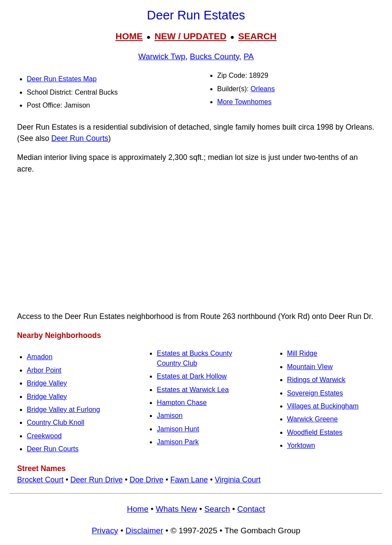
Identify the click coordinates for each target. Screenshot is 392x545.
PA (249, 56)
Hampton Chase (182, 403)
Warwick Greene (313, 419)
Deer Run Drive (96, 480)
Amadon (40, 357)
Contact (251, 509)
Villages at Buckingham (323, 406)
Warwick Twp (162, 56)
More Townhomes (244, 102)
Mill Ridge (302, 353)
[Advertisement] (196, 243)
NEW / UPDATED (190, 36)
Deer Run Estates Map (62, 79)
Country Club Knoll (55, 422)
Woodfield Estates (315, 432)
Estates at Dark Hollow (192, 376)
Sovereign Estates (315, 393)
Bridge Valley (47, 383)
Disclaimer (144, 531)
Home (138, 509)
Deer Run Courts (80, 138)
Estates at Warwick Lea (193, 390)
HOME (129, 36)
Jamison (170, 416)
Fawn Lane (189, 480)
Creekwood (44, 436)
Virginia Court (237, 480)
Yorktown (301, 445)
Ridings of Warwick (316, 380)
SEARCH (258, 36)
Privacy (105, 531)
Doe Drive (146, 480)
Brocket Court (41, 480)
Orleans (262, 89)
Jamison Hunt (178, 429)
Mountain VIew (310, 367)
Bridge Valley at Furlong (63, 410)
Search (217, 509)
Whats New (177, 509)
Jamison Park (178, 442)
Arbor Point (44, 370)
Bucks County (215, 56)
